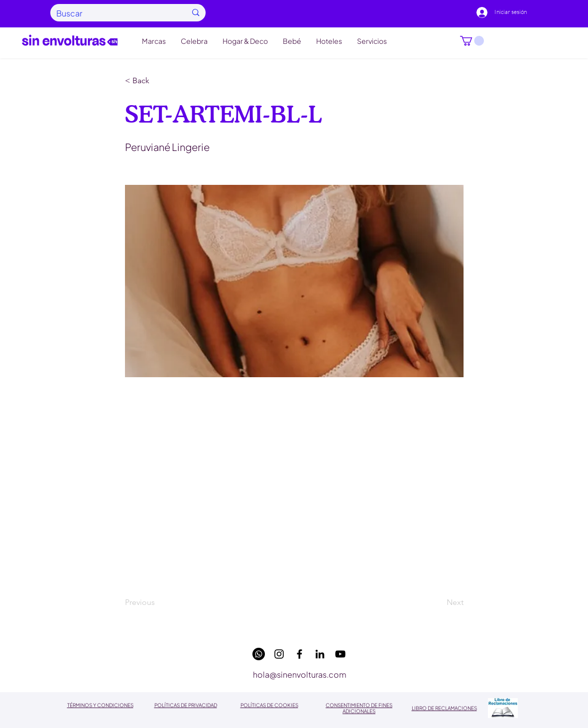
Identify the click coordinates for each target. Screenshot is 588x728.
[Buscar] (114, 13)
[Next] (439, 603)
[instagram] (279, 654)
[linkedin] (320, 654)
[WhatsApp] (259, 654)
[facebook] (299, 654)
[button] (472, 41)
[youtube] (340, 654)
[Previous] (158, 603)
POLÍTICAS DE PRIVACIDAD (186, 705)
